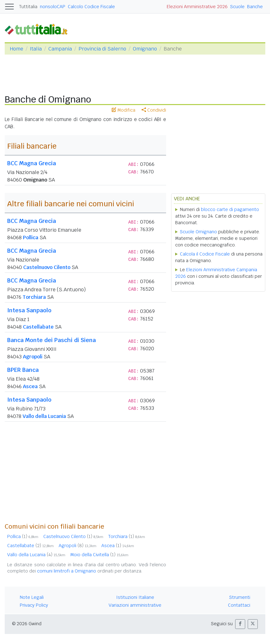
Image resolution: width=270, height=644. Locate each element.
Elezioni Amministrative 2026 (197, 7)
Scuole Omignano (198, 232)
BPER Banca (23, 370)
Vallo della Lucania (44, 416)
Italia (36, 49)
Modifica (124, 110)
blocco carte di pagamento (230, 209)
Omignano (145, 49)
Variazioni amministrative (135, 605)
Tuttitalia (28, 7)
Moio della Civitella (99, 555)
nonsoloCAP (53, 7)
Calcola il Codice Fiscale (205, 254)
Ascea (30, 386)
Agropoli (33, 357)
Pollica (31, 238)
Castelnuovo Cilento (47, 267)
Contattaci (239, 605)
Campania (60, 49)
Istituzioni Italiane (135, 597)
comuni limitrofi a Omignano (67, 571)
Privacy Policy (34, 605)
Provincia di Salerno (102, 49)
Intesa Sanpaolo (29, 310)
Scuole (237, 7)
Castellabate (38, 327)
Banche (255, 7)
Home (16, 49)
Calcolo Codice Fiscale (91, 7)
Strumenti (240, 597)
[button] (240, 624)
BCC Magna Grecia (32, 163)
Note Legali (32, 597)
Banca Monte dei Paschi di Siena (51, 340)
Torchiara (34, 297)
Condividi (154, 110)
